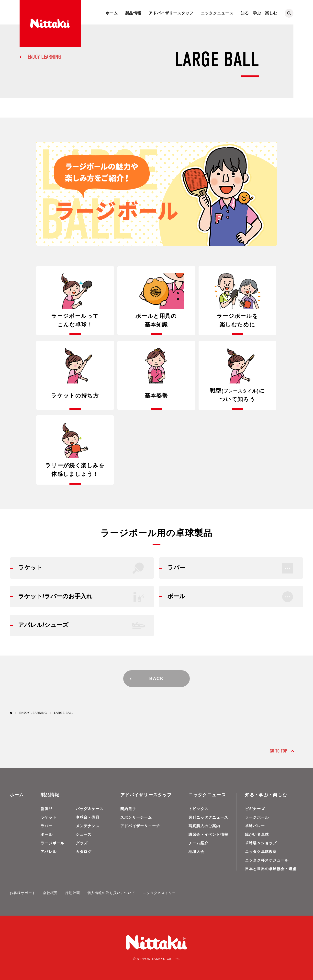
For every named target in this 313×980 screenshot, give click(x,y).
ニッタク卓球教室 (261, 852)
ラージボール (52, 843)
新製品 (47, 809)
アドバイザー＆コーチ (140, 826)
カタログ (84, 852)
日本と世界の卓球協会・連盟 (271, 869)
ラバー (47, 826)
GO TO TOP (278, 751)
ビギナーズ (255, 809)
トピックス (198, 809)
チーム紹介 (198, 843)
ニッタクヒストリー (159, 893)
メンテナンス (88, 826)
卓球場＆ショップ (261, 843)
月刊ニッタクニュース (208, 817)
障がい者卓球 (257, 834)
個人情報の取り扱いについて (111, 893)
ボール (47, 834)
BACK (156, 679)
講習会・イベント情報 (208, 834)
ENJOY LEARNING (44, 57)
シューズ (84, 834)
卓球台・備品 (88, 817)
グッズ (82, 843)
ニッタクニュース (217, 13)
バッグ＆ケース (90, 809)
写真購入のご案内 (204, 826)
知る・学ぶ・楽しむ (259, 13)
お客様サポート (23, 893)
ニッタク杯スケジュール (267, 860)
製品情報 (133, 13)
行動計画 (72, 893)
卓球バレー (255, 826)
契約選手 (128, 809)
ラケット (49, 817)
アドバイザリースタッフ (171, 13)
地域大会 (196, 852)
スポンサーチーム (136, 817)
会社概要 (50, 893)
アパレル (49, 852)
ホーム (112, 13)
